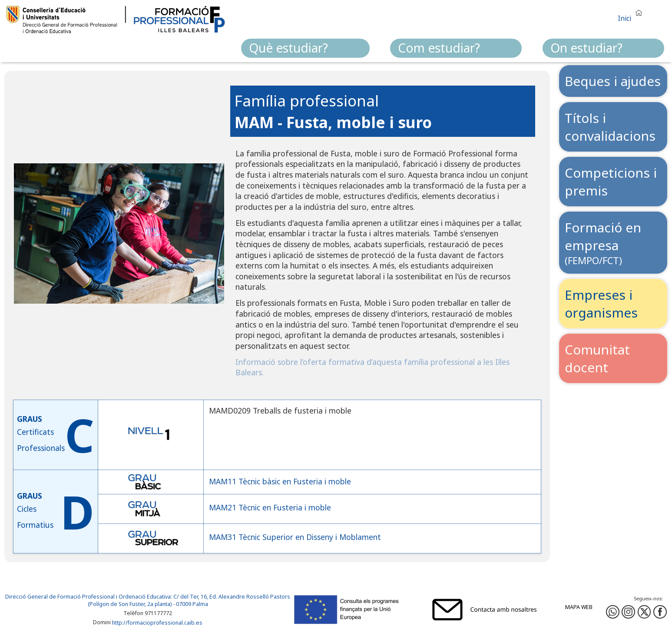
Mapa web (579, 607)
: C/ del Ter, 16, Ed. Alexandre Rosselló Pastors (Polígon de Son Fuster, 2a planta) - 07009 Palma (189, 600)
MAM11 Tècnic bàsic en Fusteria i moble (280, 482)
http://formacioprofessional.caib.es (157, 623)
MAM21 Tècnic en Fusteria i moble (270, 507)
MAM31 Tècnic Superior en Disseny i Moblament (295, 537)
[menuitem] (305, 48)
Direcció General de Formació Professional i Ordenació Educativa (88, 597)
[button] (632, 15)
